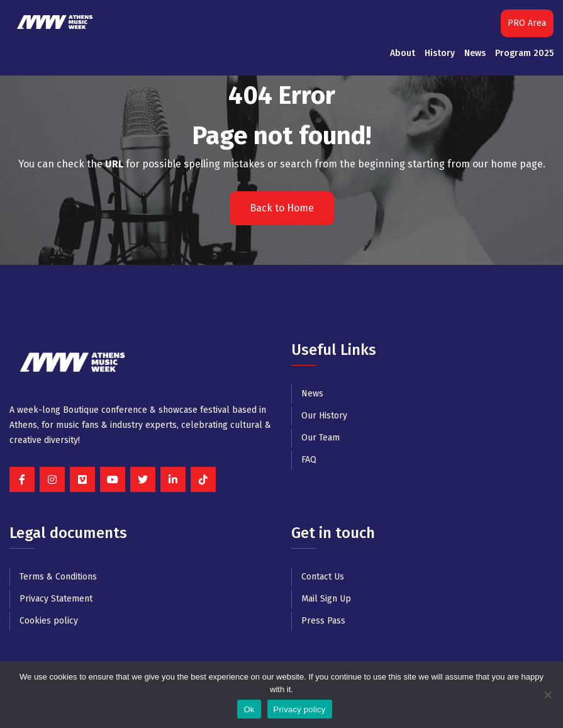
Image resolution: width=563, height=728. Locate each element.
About (403, 53)
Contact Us (323, 577)
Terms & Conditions (58, 577)
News (475, 53)
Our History (324, 416)
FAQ (309, 460)
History (440, 53)
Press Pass (323, 621)
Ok (249, 709)
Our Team (321, 438)
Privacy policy (300, 709)
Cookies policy (49, 621)
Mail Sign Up (326, 599)
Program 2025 (524, 53)
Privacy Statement (56, 599)
